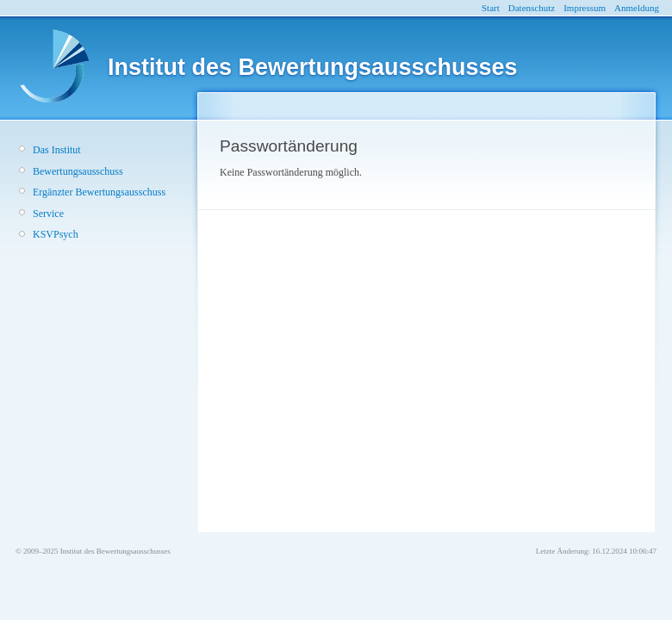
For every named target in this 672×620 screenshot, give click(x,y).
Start (491, 8)
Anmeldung (637, 8)
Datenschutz (532, 8)
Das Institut (57, 150)
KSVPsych (56, 234)
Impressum (585, 8)
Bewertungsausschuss (78, 171)
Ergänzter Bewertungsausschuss (99, 192)
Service (48, 214)
